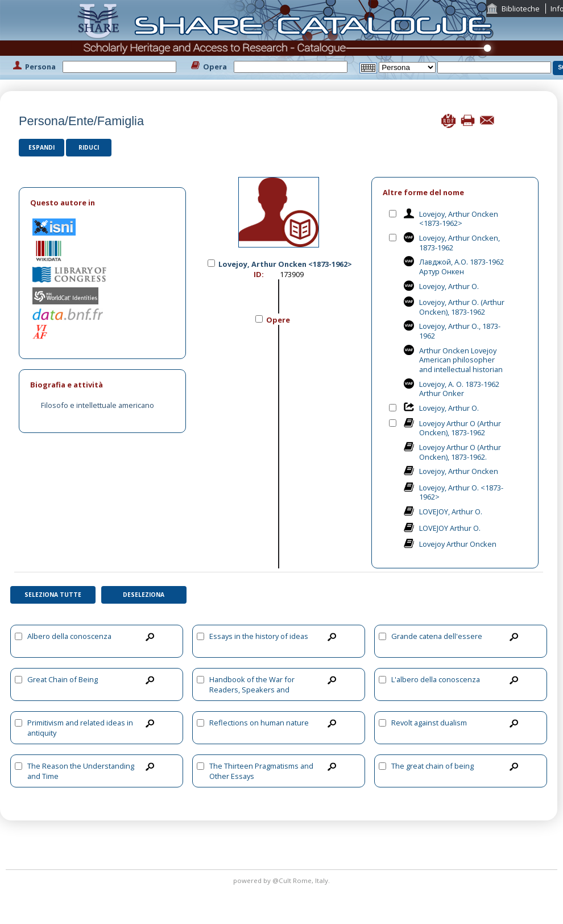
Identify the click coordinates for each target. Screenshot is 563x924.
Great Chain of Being (63, 679)
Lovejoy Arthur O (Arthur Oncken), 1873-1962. (460, 452)
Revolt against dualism (429, 723)
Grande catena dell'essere (437, 636)
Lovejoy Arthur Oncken (458, 544)
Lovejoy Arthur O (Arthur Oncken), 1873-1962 (460, 428)
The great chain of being (432, 766)
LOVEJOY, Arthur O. (451, 511)
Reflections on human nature (259, 723)
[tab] (102, 203)
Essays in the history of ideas (259, 636)
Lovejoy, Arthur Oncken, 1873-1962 (459, 243)
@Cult (283, 880)
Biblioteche (521, 9)
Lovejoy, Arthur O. (449, 286)
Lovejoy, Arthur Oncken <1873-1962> (459, 219)
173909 (292, 274)
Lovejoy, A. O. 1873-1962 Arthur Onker (459, 389)
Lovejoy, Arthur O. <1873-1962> (461, 492)
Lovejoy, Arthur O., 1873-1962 (460, 331)
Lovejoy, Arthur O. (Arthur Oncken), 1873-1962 (462, 307)
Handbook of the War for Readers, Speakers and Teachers (252, 690)
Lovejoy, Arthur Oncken (459, 471)
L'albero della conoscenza (436, 679)
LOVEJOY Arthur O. (450, 528)
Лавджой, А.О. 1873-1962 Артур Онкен (461, 267)
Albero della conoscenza (69, 636)
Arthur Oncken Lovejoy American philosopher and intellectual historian (461, 360)
